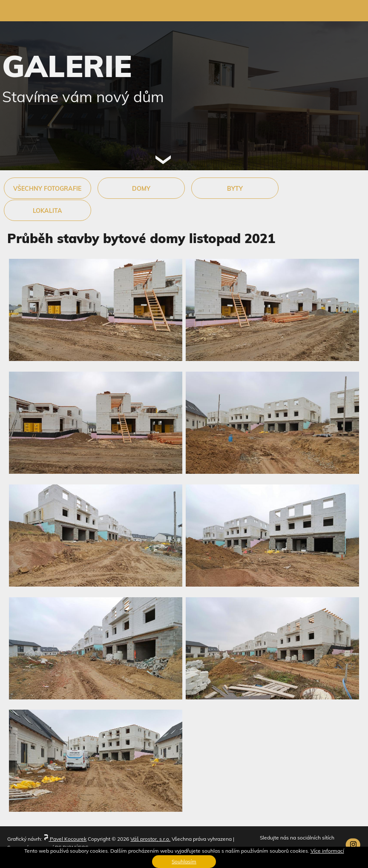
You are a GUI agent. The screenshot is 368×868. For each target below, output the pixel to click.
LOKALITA (47, 211)
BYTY (235, 189)
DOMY (141, 189)
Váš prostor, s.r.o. (150, 839)
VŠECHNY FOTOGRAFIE (47, 189)
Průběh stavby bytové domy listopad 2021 (141, 238)
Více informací (327, 851)
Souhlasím (184, 861)
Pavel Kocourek (65, 839)
